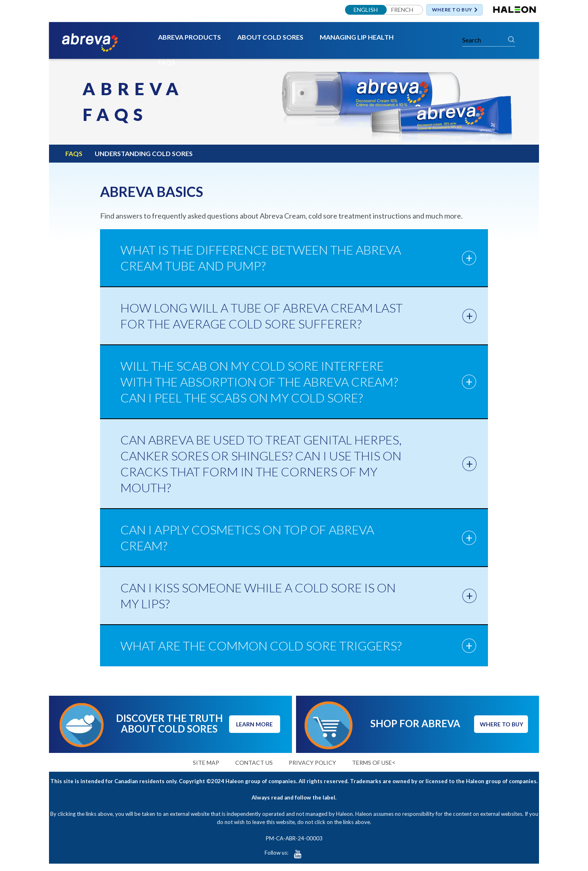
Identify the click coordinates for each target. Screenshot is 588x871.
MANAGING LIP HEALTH (357, 37)
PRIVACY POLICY (312, 763)
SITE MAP (206, 763)
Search (511, 39)
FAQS (167, 63)
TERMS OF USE (372, 763)
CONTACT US (254, 763)
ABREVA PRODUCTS (189, 37)
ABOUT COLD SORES (270, 37)
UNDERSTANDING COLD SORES (144, 153)
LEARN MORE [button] (254, 724)
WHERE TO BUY (452, 10)
